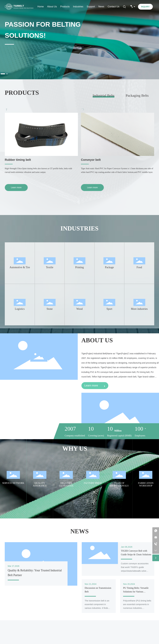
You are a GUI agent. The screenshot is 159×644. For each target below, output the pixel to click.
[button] (3, 74)
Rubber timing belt (94, 160)
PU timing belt (15, 160)
